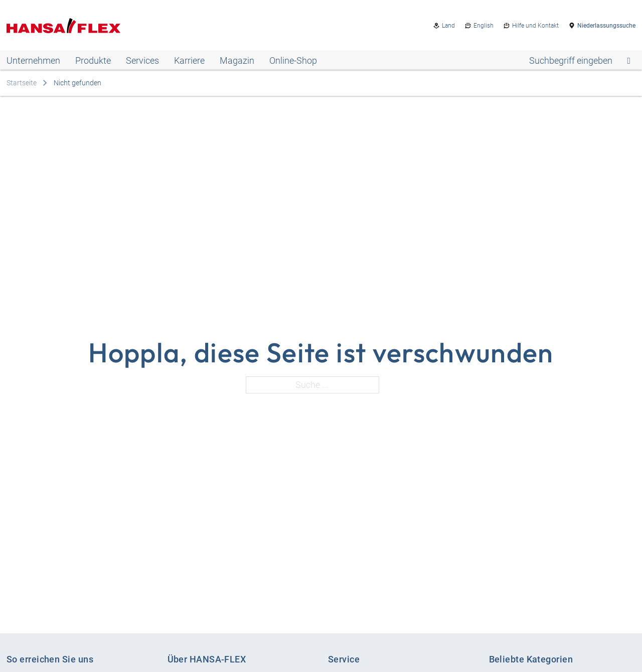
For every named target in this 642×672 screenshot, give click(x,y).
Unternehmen (33, 60)
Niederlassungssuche (606, 26)
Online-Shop (293, 60)
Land (448, 26)
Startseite (22, 83)
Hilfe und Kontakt (535, 26)
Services (142, 60)
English (484, 26)
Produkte (93, 60)
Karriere (189, 60)
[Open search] (580, 61)
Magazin (237, 60)
